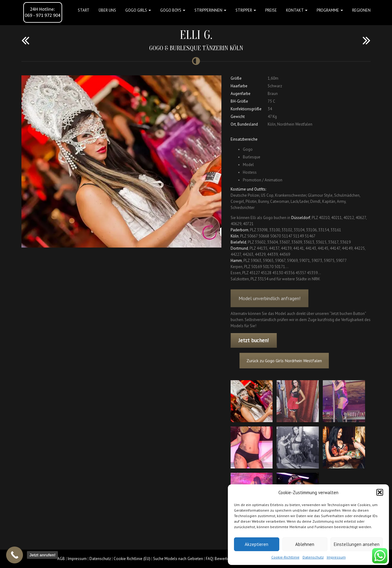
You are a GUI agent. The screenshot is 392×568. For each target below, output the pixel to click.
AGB (61, 559)
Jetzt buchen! (254, 340)
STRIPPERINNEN (210, 10)
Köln (235, 236)
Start (84, 10)
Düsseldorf (301, 218)
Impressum (336, 557)
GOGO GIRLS (138, 10)
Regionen (361, 10)
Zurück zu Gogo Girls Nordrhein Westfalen (288, 360)
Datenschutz (313, 557)
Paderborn (239, 230)
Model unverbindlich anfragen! (269, 304)
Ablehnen (305, 544)
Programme (330, 10)
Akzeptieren (256, 544)
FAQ (209, 559)
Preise (271, 10)
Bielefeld (238, 242)
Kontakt (297, 10)
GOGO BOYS (173, 10)
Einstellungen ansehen (357, 544)
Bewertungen (226, 559)
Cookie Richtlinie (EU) (132, 559)
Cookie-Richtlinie (285, 557)
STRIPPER (246, 10)
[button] (380, 492)
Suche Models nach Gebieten (178, 559)
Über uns (107, 10)
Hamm (236, 261)
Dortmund (239, 248)
